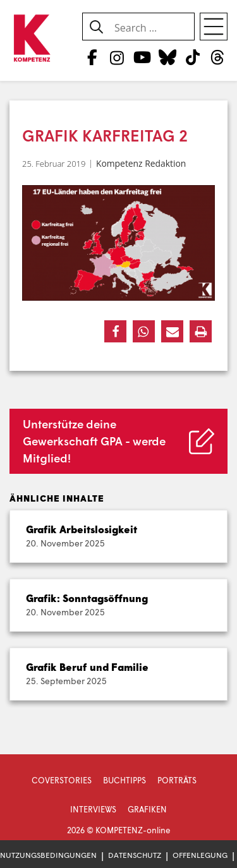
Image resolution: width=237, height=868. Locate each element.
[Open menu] (214, 27)
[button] (115, 331)
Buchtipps (125, 780)
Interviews (93, 809)
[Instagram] (117, 57)
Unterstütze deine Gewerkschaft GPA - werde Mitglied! (94, 441)
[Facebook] (92, 57)
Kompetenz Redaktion (141, 163)
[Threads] (218, 57)
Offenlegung (200, 855)
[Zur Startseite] (32, 39)
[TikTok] (192, 57)
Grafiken (147, 809)
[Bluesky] (167, 57)
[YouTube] (142, 57)
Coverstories (62, 780)
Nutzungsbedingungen (48, 855)
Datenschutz (135, 855)
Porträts (177, 780)
